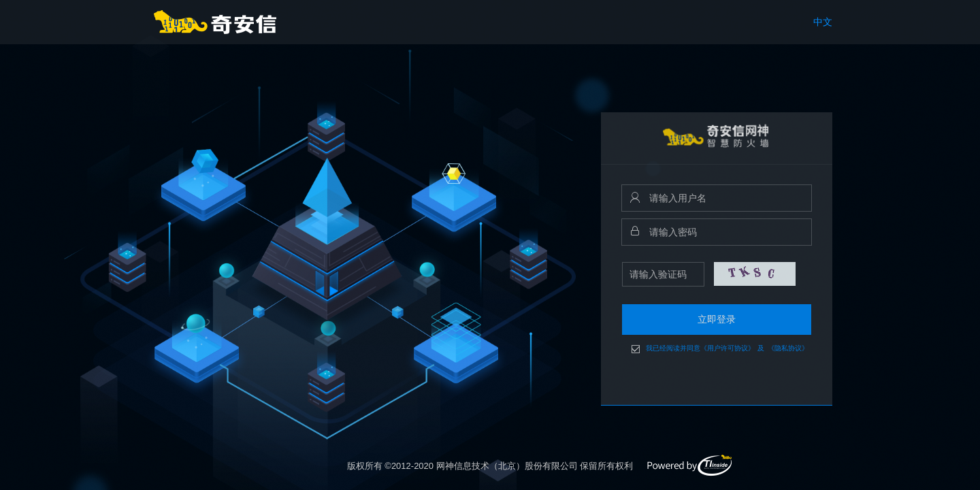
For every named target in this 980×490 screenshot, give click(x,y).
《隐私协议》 (788, 348)
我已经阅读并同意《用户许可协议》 (700, 348)
